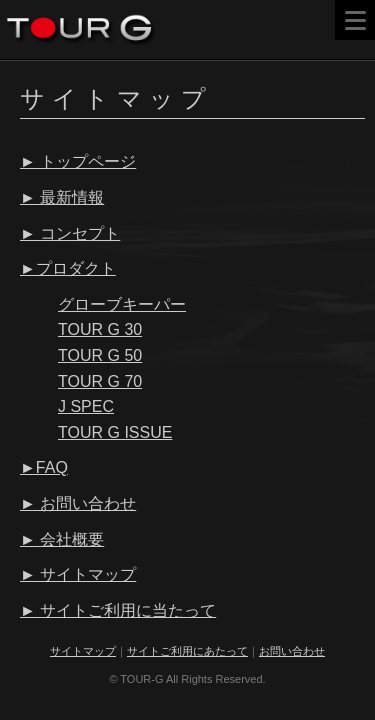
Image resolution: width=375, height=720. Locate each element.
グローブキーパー (122, 304)
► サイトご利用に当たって (118, 610)
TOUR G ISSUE (115, 432)
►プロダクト (68, 268)
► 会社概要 (62, 539)
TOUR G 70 (100, 381)
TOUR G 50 (100, 355)
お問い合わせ (292, 651)
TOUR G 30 (100, 329)
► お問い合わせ (78, 503)
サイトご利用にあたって (187, 651)
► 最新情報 (62, 197)
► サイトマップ (78, 574)
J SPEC (86, 406)
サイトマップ (83, 651)
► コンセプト (70, 233)
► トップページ (78, 161)
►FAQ (44, 467)
